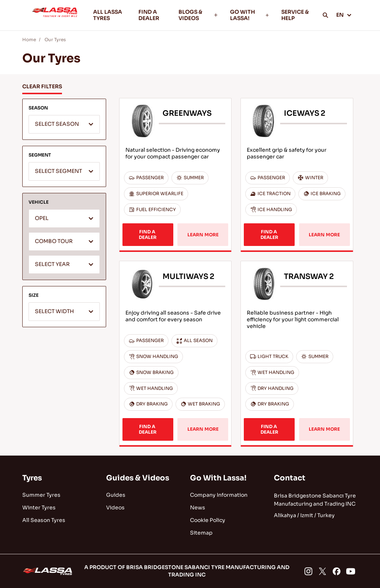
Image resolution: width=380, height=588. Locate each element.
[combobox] (64, 124)
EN (344, 15)
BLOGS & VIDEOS (198, 15)
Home (29, 40)
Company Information (219, 495)
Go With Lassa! (218, 478)
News (198, 507)
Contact (290, 478)
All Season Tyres (44, 520)
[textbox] (64, 125)
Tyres (32, 478)
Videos (115, 507)
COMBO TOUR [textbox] (54, 241)
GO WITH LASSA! (250, 15)
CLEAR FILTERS (42, 86)
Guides (116, 495)
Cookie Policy (208, 520)
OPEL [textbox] (42, 218)
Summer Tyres (41, 495)
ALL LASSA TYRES (108, 15)
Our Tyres (55, 40)
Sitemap (201, 533)
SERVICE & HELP (295, 15)
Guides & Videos (138, 478)
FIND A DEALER (149, 15)
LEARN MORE (203, 235)
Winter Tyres (39, 507)
